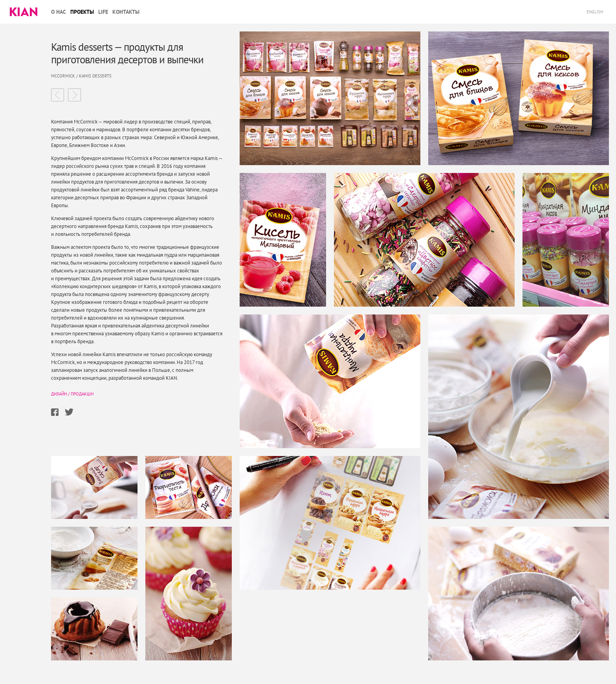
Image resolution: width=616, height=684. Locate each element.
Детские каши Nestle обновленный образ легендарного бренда (58, 95)
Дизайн (59, 394)
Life (103, 12)
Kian (24, 12)
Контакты (126, 12)
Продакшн (82, 394)
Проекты (82, 12)
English (595, 12)
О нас (59, 12)
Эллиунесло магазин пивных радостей (74, 95)
